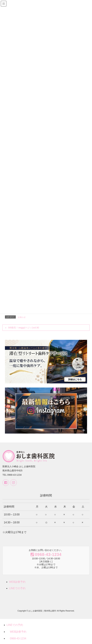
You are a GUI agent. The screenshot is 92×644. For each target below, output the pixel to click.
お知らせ (22, 317)
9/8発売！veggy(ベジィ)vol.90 (25, 328)
